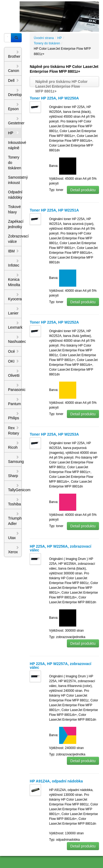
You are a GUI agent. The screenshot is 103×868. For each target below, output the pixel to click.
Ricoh (14, 445)
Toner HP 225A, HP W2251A (54, 210)
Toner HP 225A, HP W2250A (54, 98)
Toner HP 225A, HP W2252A (54, 322)
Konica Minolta (14, 280)
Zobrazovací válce (15, 239)
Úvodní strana (44, 38)
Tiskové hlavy (14, 209)
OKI (14, 361)
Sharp (14, 474)
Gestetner (15, 121)
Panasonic (15, 387)
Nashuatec (15, 339)
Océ (14, 351)
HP (14, 133)
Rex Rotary (14, 431)
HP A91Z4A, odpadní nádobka (56, 781)
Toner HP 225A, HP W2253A (54, 434)
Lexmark (15, 325)
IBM (14, 251)
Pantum (14, 402)
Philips (14, 416)
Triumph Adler (15, 519)
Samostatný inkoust (15, 180)
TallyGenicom (15, 488)
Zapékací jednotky (15, 224)
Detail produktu (83, 190)
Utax (14, 536)
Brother (14, 54)
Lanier (14, 311)
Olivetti (14, 373)
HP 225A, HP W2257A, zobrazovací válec (60, 666)
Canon (14, 68)
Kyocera (15, 297)
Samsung (15, 459)
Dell (14, 80)
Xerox (14, 550)
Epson (14, 107)
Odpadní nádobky (15, 195)
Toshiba (14, 502)
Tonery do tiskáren (15, 163)
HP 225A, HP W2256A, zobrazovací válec (60, 548)
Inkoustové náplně (15, 145)
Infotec (14, 263)
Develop (15, 93)
